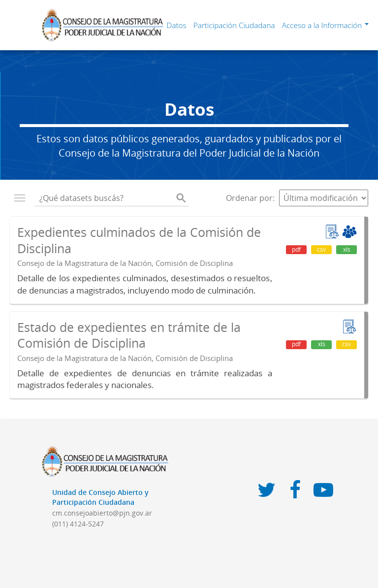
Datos (177, 25)
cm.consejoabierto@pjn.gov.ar (102, 513)
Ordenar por (249, 198)
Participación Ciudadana (234, 25)
